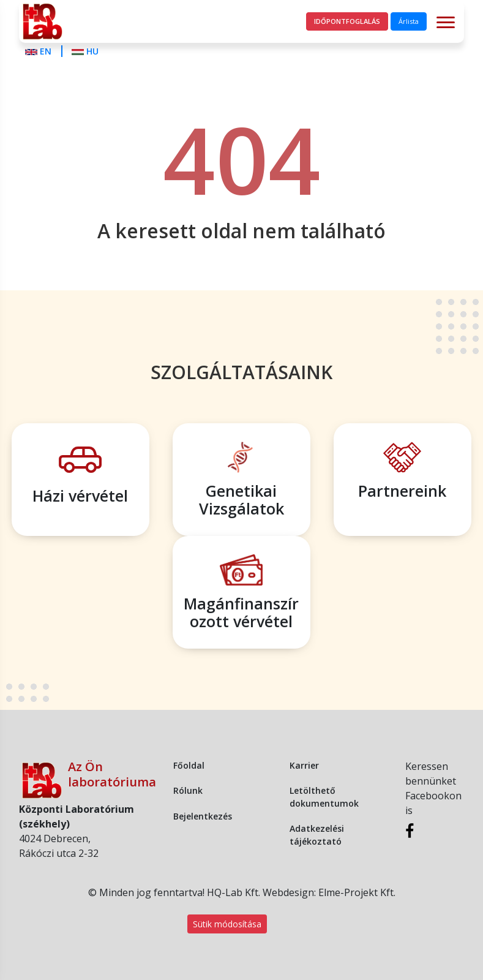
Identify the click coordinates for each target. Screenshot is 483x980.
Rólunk (188, 790)
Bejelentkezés (203, 816)
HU (85, 51)
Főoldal (189, 765)
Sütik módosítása (227, 924)
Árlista (409, 21)
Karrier (304, 765)
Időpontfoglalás (347, 21)
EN (39, 51)
